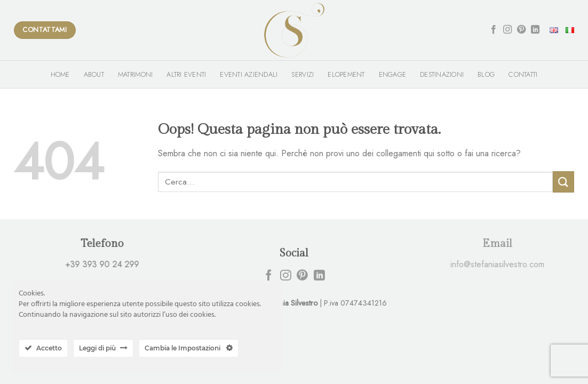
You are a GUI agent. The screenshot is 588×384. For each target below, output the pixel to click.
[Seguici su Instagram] (507, 30)
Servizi (303, 74)
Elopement (346, 74)
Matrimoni (135, 74)
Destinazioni (442, 74)
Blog (486, 74)
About (94, 74)
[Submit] (563, 182)
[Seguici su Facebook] (494, 30)
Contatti (523, 74)
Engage (393, 74)
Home (60, 74)
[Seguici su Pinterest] (521, 30)
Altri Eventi (186, 74)
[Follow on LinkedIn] (535, 30)
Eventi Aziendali (249, 74)
